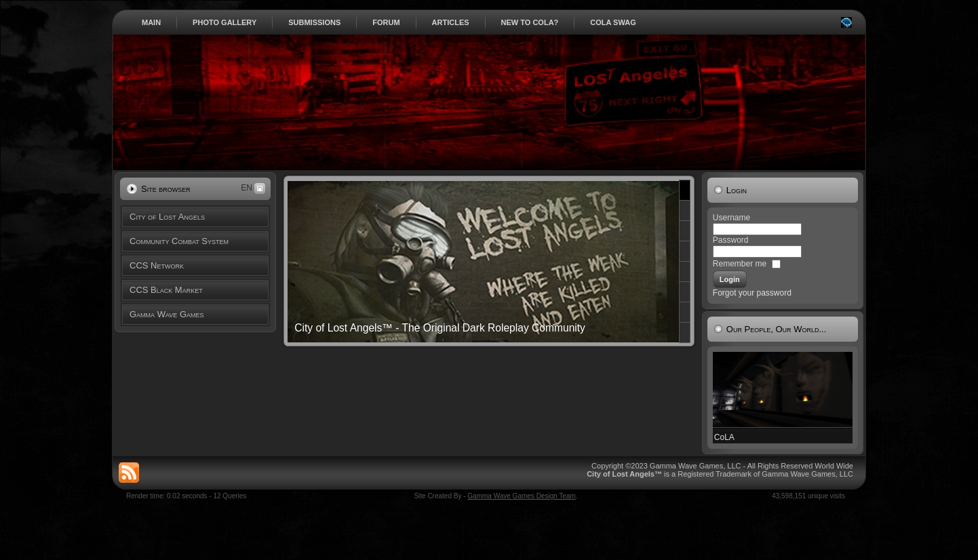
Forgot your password (752, 293)
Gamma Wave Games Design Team (522, 496)
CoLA (724, 437)
